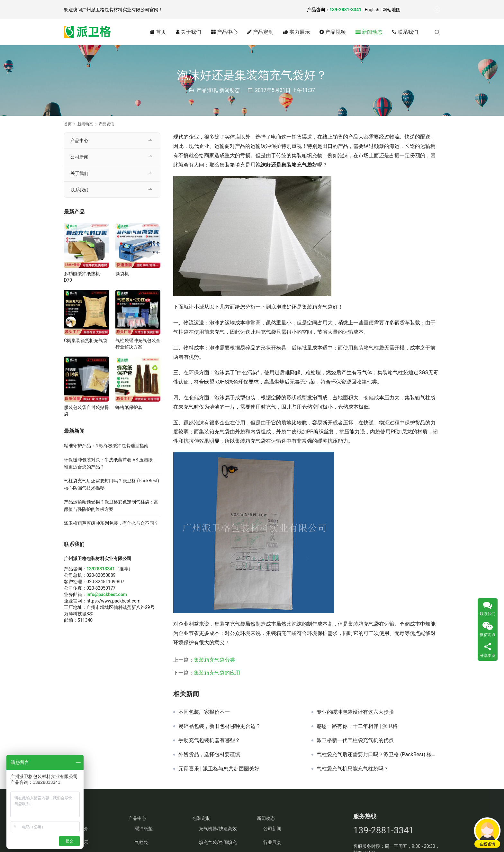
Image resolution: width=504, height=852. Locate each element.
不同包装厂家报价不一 (204, 712)
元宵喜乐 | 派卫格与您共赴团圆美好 (219, 769)
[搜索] (437, 32)
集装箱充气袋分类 (214, 660)
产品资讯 (207, 90)
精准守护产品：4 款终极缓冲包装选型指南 (106, 446)
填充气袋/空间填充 (218, 842)
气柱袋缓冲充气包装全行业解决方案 (138, 344)
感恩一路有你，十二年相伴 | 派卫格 (357, 726)
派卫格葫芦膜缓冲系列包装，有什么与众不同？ (111, 523)
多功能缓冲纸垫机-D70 (83, 277)
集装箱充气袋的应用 (217, 673)
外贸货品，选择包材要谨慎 (209, 755)
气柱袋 (141, 842)
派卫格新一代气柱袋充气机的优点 (355, 740)
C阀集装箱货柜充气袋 (86, 340)
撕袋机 (122, 274)
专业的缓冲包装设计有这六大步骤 (355, 712)
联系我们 (405, 32)
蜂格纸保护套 (129, 407)
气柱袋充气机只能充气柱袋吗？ (353, 769)
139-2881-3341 (345, 10)
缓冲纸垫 (144, 829)
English (372, 10)
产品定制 (260, 32)
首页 (158, 32)
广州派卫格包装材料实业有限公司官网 (120, 10)
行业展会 (272, 842)
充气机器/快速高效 (218, 829)
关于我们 (189, 32)
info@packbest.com (107, 594)
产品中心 (224, 32)
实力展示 (297, 32)
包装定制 (202, 818)
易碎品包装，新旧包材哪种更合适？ (220, 726)
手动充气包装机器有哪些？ (209, 740)
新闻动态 (369, 32)
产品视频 (333, 32)
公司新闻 (79, 157)
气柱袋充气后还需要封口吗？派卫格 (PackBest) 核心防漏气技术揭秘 (378, 755)
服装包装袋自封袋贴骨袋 (86, 411)
